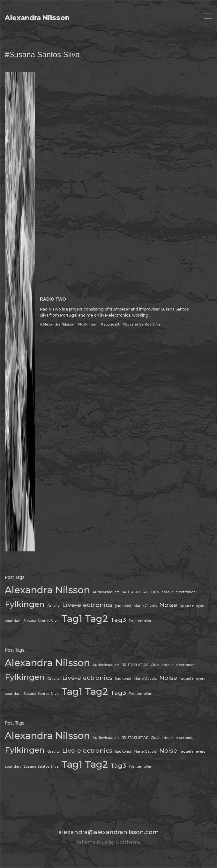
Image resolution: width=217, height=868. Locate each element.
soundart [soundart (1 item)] (13, 621)
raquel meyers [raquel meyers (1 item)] (192, 606)
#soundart (110, 324)
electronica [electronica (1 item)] (186, 592)
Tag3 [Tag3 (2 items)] (118, 620)
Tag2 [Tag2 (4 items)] (96, 619)
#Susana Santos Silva (142, 324)
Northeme (128, 842)
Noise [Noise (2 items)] (168, 605)
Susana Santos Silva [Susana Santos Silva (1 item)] (41, 621)
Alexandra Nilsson (37, 18)
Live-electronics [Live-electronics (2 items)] (87, 605)
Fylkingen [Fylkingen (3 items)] (25, 604)
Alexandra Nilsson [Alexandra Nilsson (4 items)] (47, 590)
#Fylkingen (88, 324)
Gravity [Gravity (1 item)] (53, 606)
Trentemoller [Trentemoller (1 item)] (140, 621)
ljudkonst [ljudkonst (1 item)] (123, 606)
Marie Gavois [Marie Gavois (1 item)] (145, 606)
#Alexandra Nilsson (57, 324)
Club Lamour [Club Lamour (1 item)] (162, 592)
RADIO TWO (53, 299)
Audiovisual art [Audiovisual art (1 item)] (106, 592)
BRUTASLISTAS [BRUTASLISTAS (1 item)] (135, 592)
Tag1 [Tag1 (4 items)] (72, 619)
